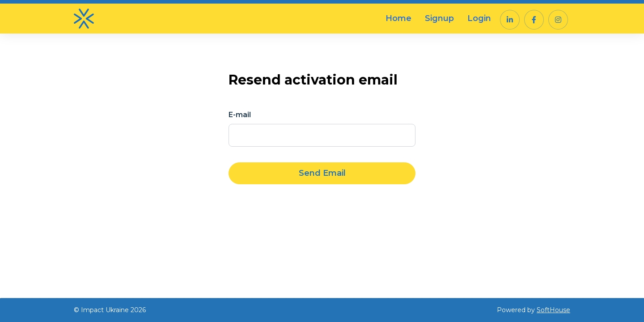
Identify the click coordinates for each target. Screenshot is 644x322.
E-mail (240, 115)
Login (479, 18)
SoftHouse (553, 310)
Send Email (322, 173)
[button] (510, 20)
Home (398, 18)
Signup (439, 18)
